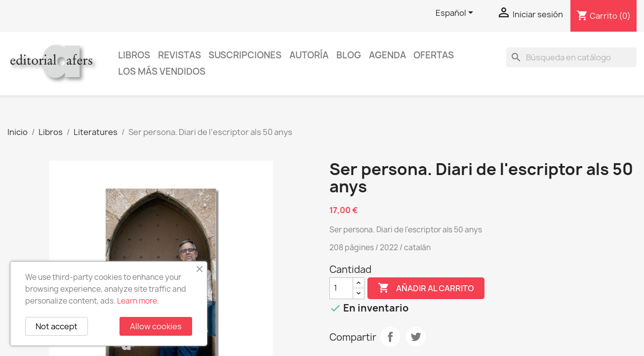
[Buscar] (571, 57)
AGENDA (387, 55)
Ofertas (434, 55)
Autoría (309, 55)
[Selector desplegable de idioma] (456, 13)
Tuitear (416, 337)
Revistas (180, 55)
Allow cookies (156, 326)
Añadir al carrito (426, 288)
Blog (349, 55)
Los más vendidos (162, 71)
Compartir (390, 337)
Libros (134, 55)
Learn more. (138, 301)
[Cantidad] (341, 288)
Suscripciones (245, 55)
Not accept (57, 326)
